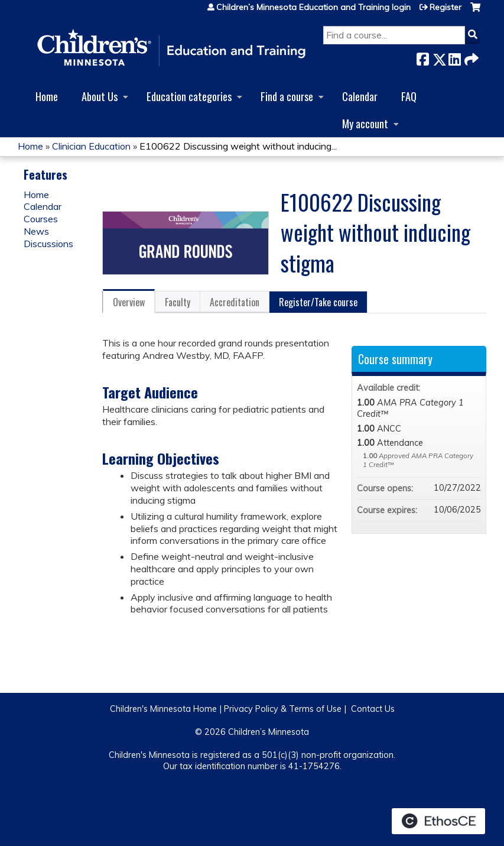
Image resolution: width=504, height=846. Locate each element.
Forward (470, 57)
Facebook (422, 57)
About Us (100, 96)
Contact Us (373, 709)
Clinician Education (91, 146)
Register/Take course (318, 302)
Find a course (287, 96)
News (36, 231)
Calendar (360, 96)
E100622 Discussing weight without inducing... (238, 146)
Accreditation (235, 302)
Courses (41, 219)
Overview (129, 302)
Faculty (178, 302)
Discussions (48, 244)
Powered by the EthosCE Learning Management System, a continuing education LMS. (438, 821)
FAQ (409, 96)
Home (47, 96)
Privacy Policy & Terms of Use (283, 709)
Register (446, 7)
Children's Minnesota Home (163, 709)
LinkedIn (454, 57)
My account (365, 123)
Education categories (189, 96)
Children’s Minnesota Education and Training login (313, 7)
